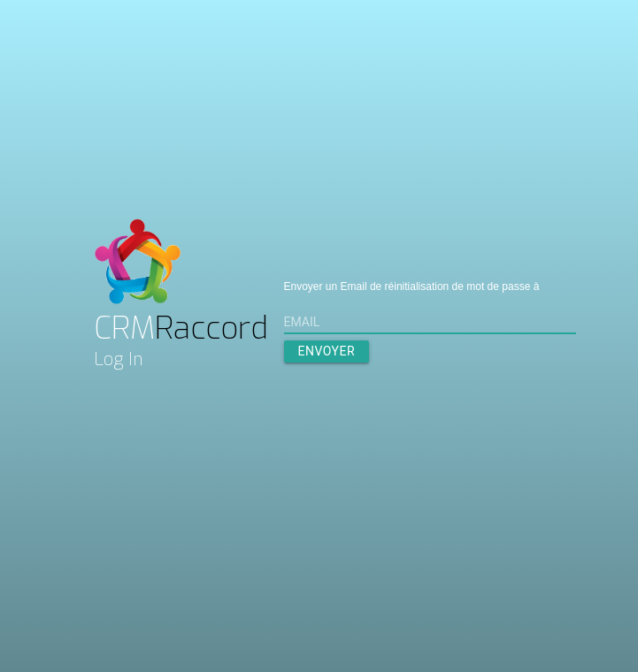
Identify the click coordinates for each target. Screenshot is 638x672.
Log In (119, 359)
